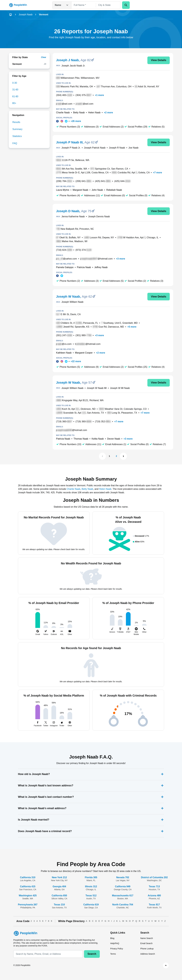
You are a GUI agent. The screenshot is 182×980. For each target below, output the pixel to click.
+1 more (99, 95)
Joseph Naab (26, 15)
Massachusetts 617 (123, 896)
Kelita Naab (98, 439)
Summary (17, 129)
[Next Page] (123, 456)
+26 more (76, 121)
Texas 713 (154, 886)
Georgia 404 (59, 886)
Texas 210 (59, 905)
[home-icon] (11, 15)
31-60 (15, 90)
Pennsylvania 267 (28, 905)
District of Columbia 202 (154, 877)
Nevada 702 (123, 877)
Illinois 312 (91, 886)
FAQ (15, 143)
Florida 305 (91, 877)
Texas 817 (154, 905)
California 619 (91, 905)
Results (16, 122)
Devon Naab (114, 439)
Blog (112, 938)
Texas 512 (91, 896)
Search (92, 954)
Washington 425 (28, 896)
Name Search (147, 938)
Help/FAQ (115, 943)
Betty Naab (79, 113)
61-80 (15, 96)
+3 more (121, 259)
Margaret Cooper (84, 353)
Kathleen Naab (64, 353)
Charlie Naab (63, 113)
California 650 (59, 896)
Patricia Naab (84, 267)
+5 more (132, 327)
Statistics (17, 136)
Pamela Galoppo (65, 267)
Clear (44, 57)
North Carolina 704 (123, 905)
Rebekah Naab (114, 190)
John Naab (97, 190)
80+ (14, 103)
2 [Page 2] (116, 456)
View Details (159, 60)
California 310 (28, 877)
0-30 (15, 83)
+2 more (108, 113)
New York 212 (59, 877)
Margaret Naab (80, 190)
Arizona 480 (154, 896)
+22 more (76, 361)
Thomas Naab (81, 439)
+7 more (157, 173)
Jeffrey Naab (101, 267)
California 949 (123, 886)
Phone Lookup (147, 949)
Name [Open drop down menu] (62, 5)
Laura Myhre (63, 190)
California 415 (28, 886)
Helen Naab (94, 113)
